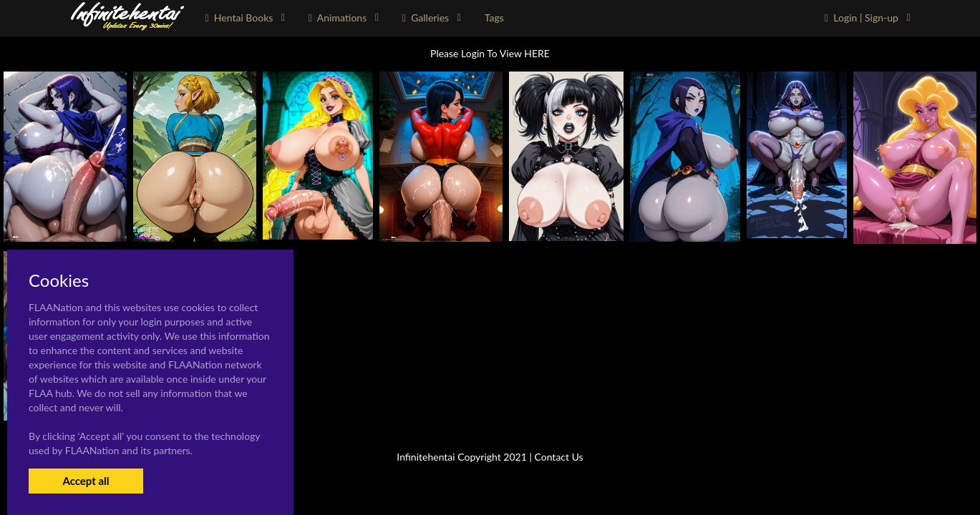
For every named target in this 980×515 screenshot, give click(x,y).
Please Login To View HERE (490, 53)
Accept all (86, 481)
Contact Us (559, 457)
